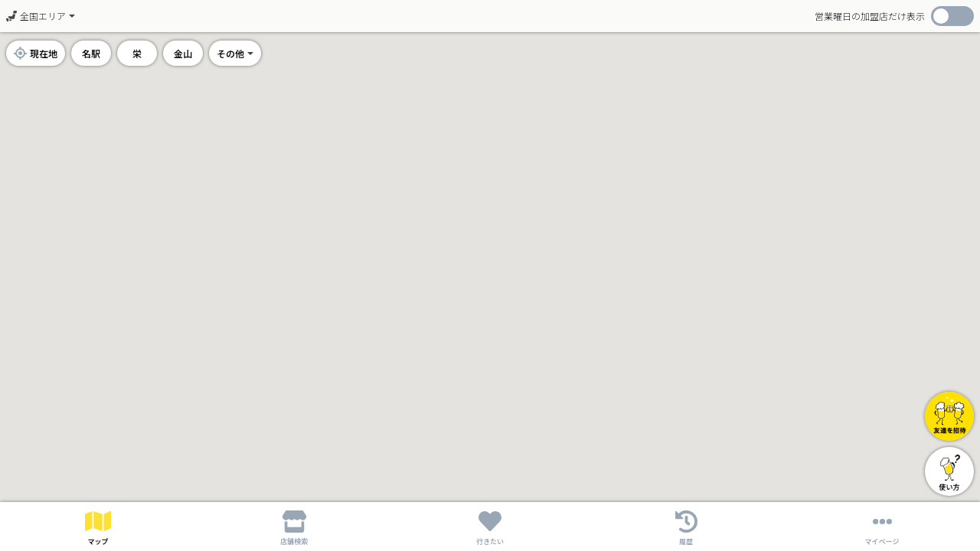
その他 (230, 53)
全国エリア (36, 16)
